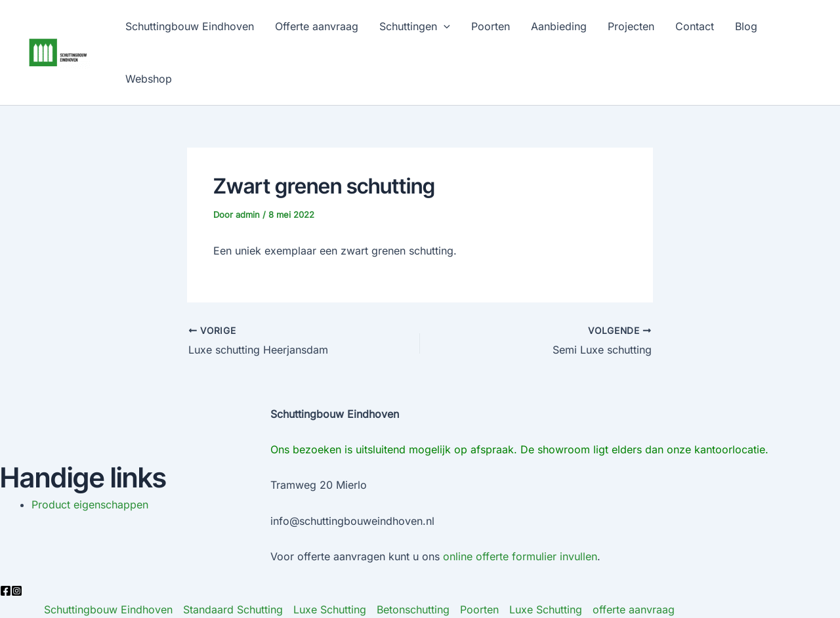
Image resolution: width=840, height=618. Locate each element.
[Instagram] (17, 591)
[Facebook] (6, 591)
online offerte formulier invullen (520, 556)
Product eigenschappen (90, 505)
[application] (444, 26)
